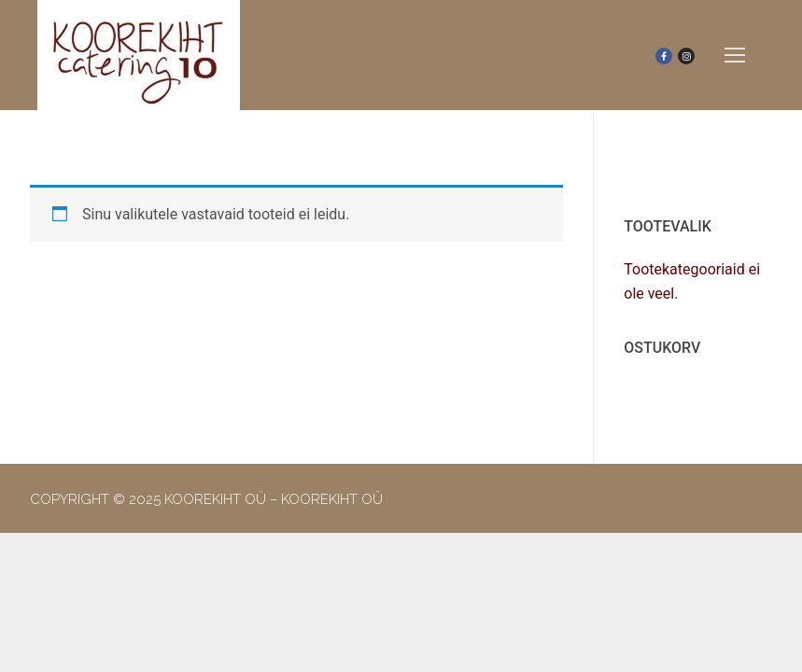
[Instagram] (686, 56)
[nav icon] (735, 55)
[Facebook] (664, 56)
